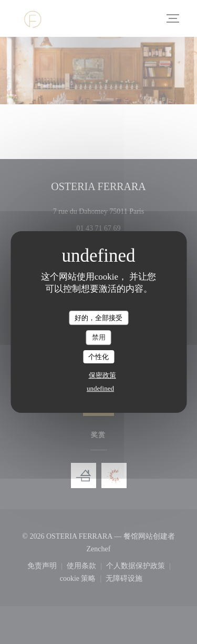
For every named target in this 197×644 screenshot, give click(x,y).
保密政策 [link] (102, 375)
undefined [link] (100, 388)
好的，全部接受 (98, 318)
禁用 (99, 337)
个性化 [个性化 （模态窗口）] (98, 357)
